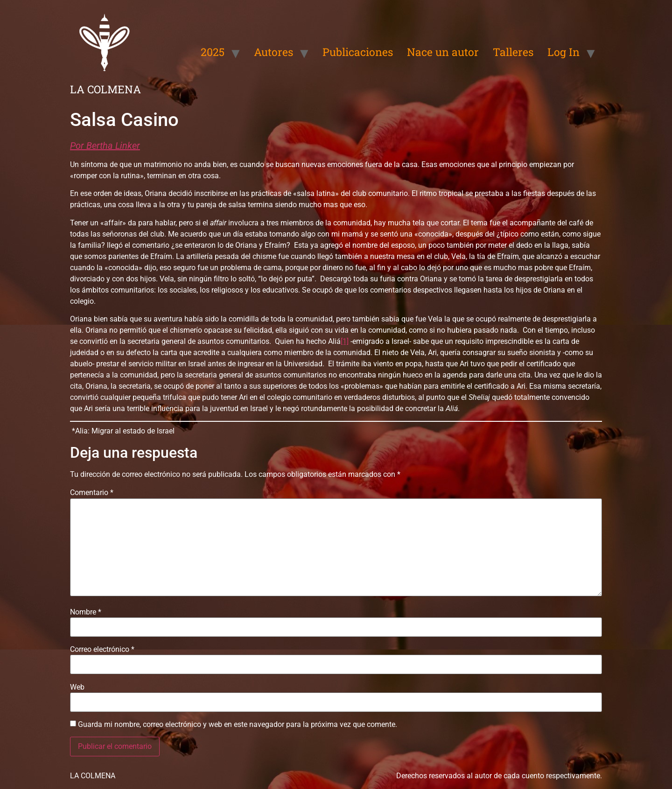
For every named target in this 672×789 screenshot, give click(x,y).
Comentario (92, 493)
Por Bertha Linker (105, 146)
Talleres (513, 52)
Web (77, 687)
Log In (563, 52)
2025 (213, 52)
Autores (273, 52)
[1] (345, 341)
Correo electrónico (102, 649)
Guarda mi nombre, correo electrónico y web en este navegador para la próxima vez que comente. (238, 725)
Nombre (86, 612)
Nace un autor (443, 52)
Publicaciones (358, 52)
